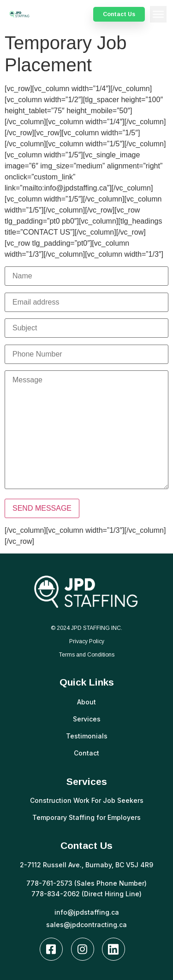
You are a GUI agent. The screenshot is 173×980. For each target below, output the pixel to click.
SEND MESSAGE (42, 508)
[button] (158, 14)
